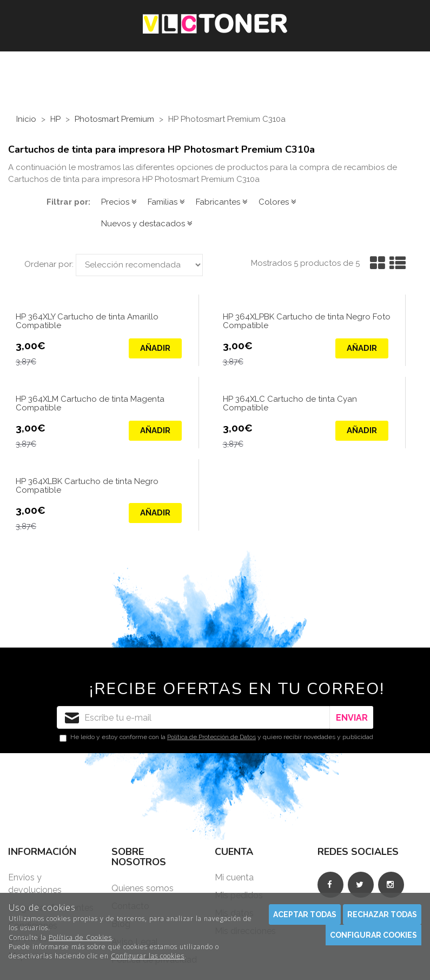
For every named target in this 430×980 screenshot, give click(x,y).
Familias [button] (166, 202)
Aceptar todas (305, 914)
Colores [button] (277, 202)
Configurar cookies (373, 935)
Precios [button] (119, 202)
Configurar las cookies (148, 956)
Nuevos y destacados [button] (147, 224)
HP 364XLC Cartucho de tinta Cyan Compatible (290, 404)
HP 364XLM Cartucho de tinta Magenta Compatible (90, 404)
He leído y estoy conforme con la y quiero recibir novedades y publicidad (216, 737)
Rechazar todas (382, 914)
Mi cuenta (234, 877)
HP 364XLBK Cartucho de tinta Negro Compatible (87, 486)
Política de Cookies (80, 937)
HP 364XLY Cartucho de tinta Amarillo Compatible (87, 322)
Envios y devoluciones (35, 884)
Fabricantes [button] (222, 202)
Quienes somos (143, 888)
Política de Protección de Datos (211, 737)
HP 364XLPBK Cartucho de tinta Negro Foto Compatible (307, 322)
